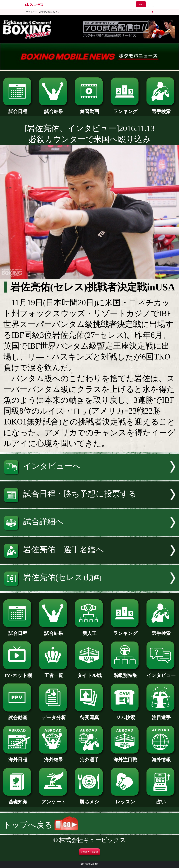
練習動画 (89, 109)
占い (161, 799)
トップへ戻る (41, 825)
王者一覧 (54, 673)
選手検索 (161, 109)
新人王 (89, 631)
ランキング (125, 109)
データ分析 (54, 715)
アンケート (54, 799)
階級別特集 (125, 673)
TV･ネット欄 (18, 673)
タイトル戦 (89, 673)
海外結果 (54, 757)
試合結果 (54, 109)
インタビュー (161, 673)
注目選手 (161, 715)
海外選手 (89, 757)
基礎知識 (18, 799)
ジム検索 (125, 715)
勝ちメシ (89, 799)
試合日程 (18, 109)
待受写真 (89, 715)
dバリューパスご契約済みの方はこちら (43, 12)
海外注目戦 (125, 757)
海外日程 (18, 757)
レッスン (125, 799)
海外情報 (161, 757)
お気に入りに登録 (89, 852)
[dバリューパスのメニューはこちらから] (151, 5)
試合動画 (18, 715)
